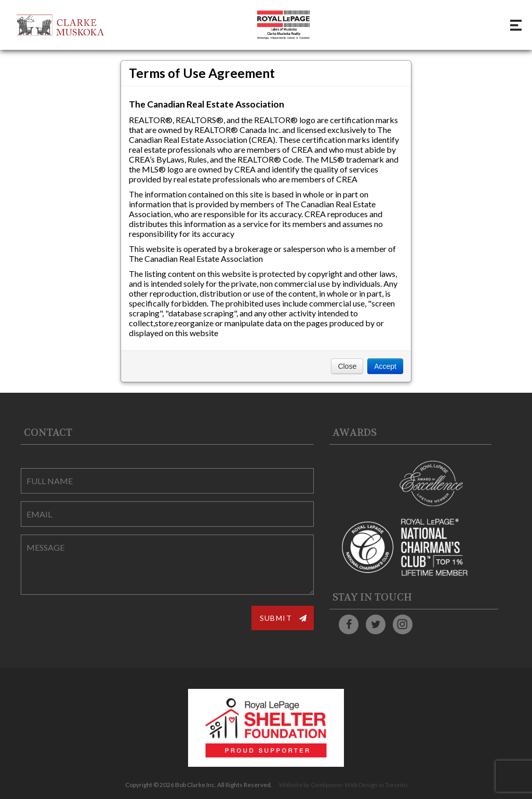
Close (347, 366)
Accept (385, 366)
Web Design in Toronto (376, 785)
